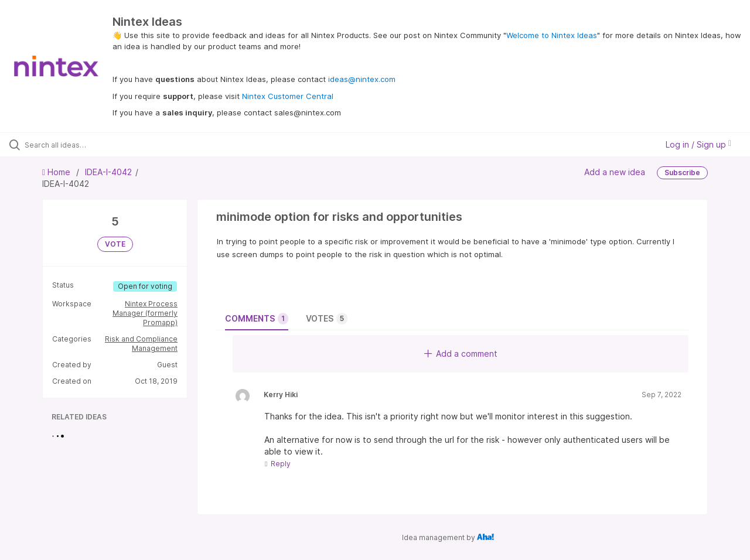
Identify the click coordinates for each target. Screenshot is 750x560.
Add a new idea (615, 172)
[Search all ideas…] (90, 145)
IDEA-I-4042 (108, 172)
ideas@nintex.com (362, 79)
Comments (257, 319)
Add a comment (461, 354)
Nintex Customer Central (288, 96)
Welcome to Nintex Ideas (552, 35)
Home (57, 172)
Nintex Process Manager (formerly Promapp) (145, 313)
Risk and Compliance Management (141, 344)
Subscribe (682, 173)
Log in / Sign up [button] (698, 144)
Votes (327, 319)
